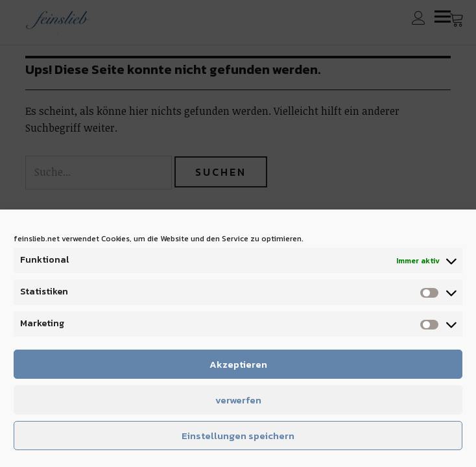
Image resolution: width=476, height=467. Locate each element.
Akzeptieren (238, 364)
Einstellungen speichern (238, 436)
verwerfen (238, 400)
